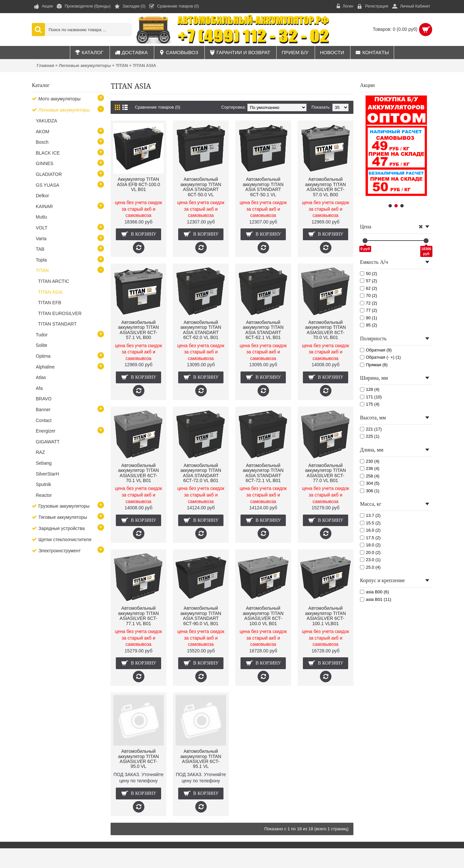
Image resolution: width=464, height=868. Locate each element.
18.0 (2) (370, 545)
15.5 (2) (370, 523)
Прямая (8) (374, 365)
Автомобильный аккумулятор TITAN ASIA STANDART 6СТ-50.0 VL (201, 187)
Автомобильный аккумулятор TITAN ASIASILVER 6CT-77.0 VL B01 (326, 473)
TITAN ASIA (144, 65)
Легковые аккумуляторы (85, 65)
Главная (45, 65)
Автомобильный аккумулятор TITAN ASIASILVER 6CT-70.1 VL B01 (138, 473)
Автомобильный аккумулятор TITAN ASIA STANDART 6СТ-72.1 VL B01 (263, 473)
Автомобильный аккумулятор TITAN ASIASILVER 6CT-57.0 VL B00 (326, 187)
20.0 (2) (370, 552)
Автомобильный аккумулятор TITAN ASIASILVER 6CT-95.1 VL (201, 759)
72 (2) (369, 303)
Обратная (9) (376, 350)
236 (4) (370, 468)
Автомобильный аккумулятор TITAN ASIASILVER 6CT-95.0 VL (138, 759)
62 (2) (369, 288)
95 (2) (369, 325)
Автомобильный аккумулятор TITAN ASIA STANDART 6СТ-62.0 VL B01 (201, 330)
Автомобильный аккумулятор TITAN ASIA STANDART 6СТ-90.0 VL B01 (201, 616)
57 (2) (369, 281)
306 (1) (370, 491)
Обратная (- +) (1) (380, 357)
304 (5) (370, 483)
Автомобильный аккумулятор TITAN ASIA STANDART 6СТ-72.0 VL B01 (201, 473)
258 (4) (370, 476)
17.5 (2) (370, 538)
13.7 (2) (370, 515)
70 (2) (369, 296)
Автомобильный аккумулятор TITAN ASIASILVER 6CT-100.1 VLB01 (326, 616)
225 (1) (370, 436)
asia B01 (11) (376, 599)
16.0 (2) (370, 530)
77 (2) (369, 310)
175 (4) (370, 404)
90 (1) (369, 318)
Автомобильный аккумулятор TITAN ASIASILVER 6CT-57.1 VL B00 (138, 330)
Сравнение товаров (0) (158, 107)
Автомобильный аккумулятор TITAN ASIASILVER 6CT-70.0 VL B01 (326, 330)
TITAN (122, 65)
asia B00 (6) (374, 592)
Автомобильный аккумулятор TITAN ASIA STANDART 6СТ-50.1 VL (263, 187)
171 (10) (371, 397)
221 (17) (371, 429)
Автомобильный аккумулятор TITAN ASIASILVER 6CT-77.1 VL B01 (138, 616)
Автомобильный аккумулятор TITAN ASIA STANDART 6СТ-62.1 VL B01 (263, 330)
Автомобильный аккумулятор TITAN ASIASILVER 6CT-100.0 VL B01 (263, 616)
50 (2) (369, 274)
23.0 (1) (370, 560)
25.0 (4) (370, 567)
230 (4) (370, 461)
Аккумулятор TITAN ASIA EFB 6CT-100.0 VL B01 (138, 184)
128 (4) (370, 389)
